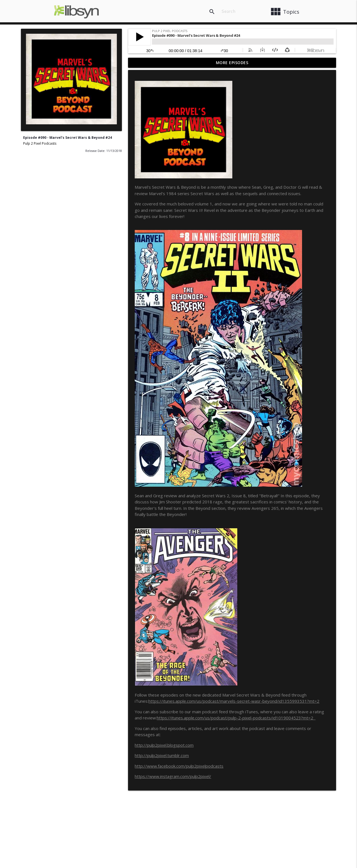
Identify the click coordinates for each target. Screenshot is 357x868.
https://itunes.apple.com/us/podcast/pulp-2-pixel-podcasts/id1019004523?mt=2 (236, 718)
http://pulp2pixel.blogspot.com (164, 745)
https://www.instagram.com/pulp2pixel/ (173, 776)
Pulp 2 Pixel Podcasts (40, 143)
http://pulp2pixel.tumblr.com (162, 755)
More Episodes (232, 63)
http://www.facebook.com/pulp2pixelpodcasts (179, 766)
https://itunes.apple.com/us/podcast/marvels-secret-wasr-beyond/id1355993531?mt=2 (234, 701)
